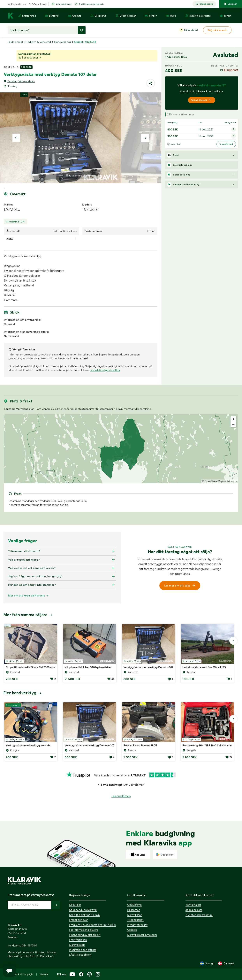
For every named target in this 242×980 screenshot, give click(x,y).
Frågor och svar (78, 920)
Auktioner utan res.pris (91, 4)
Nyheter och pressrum (199, 915)
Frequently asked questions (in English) (92, 925)
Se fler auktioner (30, 58)
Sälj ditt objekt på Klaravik (85, 915)
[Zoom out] (233, 425)
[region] (121, 449)
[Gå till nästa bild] (233, 641)
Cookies (132, 930)
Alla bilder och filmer (82, 175)
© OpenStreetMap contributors (219, 481)
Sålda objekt (191, 30)
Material (44, 974)
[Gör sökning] (82, 30)
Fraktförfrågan (78, 940)
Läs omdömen (121, 796)
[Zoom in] (233, 419)
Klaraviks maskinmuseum (142, 935)
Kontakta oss (18, 4)
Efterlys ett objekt (80, 955)
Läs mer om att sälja (180, 586)
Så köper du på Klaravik (83, 910)
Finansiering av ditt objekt (85, 935)
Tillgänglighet (135, 920)
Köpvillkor (75, 905)
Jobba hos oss (194, 910)
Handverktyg (62, 42)
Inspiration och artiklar (83, 950)
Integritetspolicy (137, 925)
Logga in (231, 4)
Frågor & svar (39, 4)
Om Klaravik (134, 905)
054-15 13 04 (30, 945)
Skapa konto (204, 4)
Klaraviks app (77, 945)
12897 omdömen (134, 785)
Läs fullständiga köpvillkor (105, 370)
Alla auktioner (64, 4)
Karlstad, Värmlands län (21, 81)
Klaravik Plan (135, 915)
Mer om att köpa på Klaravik (26, 595)
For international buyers (84, 930)
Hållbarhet (134, 910)
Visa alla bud (226, 144)
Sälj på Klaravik (201, 100)
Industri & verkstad (39, 42)
